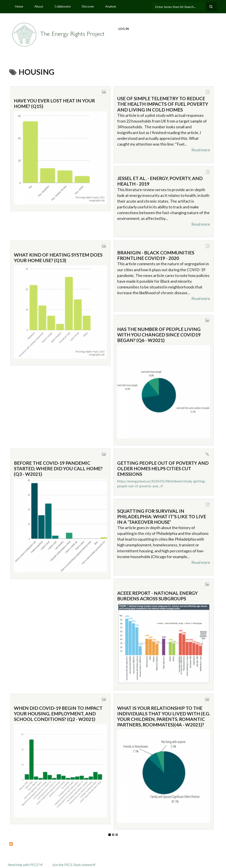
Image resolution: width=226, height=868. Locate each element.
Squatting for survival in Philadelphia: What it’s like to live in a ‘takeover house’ (162, 516)
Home (19, 6)
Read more (201, 150)
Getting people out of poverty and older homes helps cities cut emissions (163, 468)
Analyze (111, 6)
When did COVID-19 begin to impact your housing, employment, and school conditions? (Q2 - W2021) (58, 713)
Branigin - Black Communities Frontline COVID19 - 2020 (156, 255)
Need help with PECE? (25, 865)
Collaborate (63, 6)
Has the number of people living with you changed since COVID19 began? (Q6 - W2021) (159, 335)
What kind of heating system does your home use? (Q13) (58, 257)
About (39, 6)
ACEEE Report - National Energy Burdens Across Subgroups (157, 596)
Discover (88, 6)
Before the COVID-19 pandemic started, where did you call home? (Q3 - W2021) (58, 468)
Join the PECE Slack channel (74, 865)
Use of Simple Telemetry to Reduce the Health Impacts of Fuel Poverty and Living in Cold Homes (163, 104)
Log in (124, 29)
